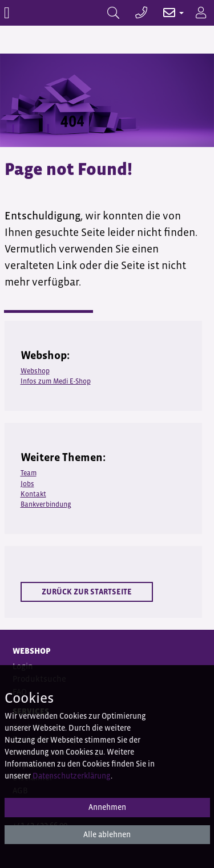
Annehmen (107, 807)
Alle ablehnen (107, 834)
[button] (167, 13)
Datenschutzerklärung (72, 776)
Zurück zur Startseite (87, 592)
